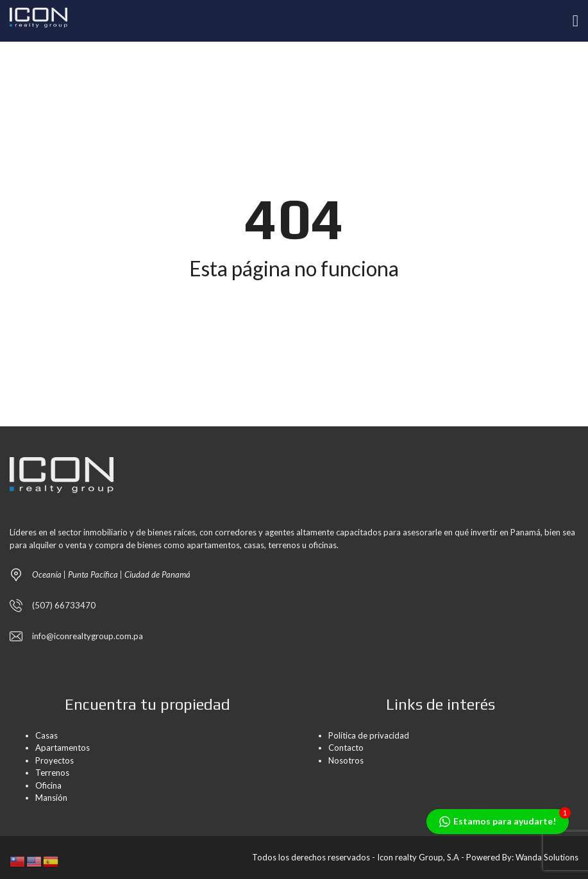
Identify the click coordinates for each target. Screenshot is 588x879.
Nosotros (346, 760)
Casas (46, 735)
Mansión (51, 798)
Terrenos (52, 773)
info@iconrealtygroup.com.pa (88, 636)
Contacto (346, 748)
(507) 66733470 (64, 605)
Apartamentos (63, 748)
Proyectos (55, 760)
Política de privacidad (369, 735)
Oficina (48, 785)
